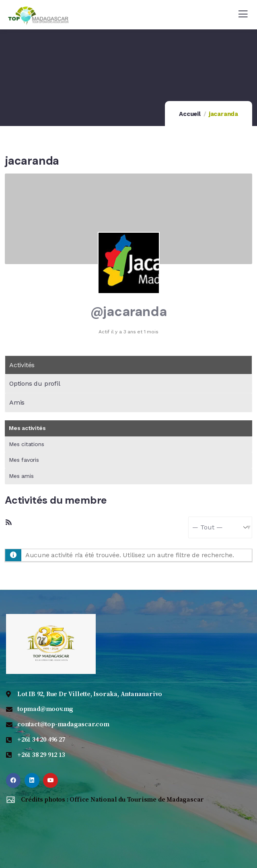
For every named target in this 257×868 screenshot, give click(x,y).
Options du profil (35, 383)
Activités (22, 365)
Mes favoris (24, 460)
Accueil (190, 114)
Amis (17, 402)
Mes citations (26, 444)
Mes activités (27, 428)
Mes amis (21, 476)
